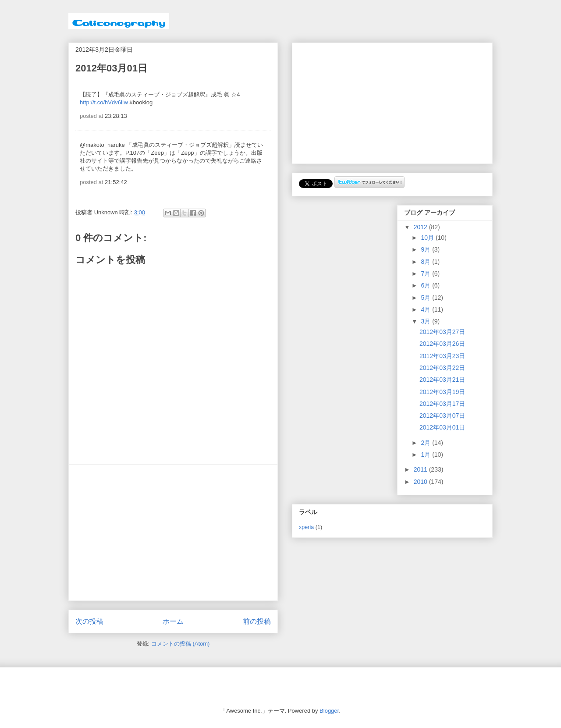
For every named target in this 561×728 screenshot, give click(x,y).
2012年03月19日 (442, 392)
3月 (426, 321)
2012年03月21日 (442, 380)
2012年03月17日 (442, 404)
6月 (426, 285)
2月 (426, 443)
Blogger (329, 711)
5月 (426, 298)
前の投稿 (257, 621)
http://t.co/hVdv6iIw (104, 102)
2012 (421, 227)
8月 (426, 262)
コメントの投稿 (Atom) (181, 644)
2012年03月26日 (442, 344)
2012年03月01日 (442, 427)
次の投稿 (89, 621)
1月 (426, 455)
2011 (421, 469)
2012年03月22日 (442, 368)
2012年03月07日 (442, 415)
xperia (306, 527)
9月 (426, 249)
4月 (426, 309)
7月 (426, 273)
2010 (421, 482)
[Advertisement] (173, 533)
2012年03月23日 (442, 356)
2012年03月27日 (442, 332)
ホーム (173, 621)
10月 (428, 238)
